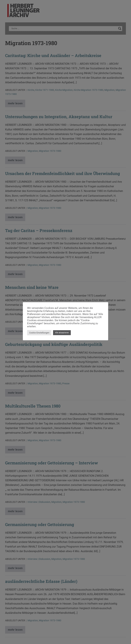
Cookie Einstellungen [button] (39, 333)
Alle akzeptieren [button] (62, 333)
